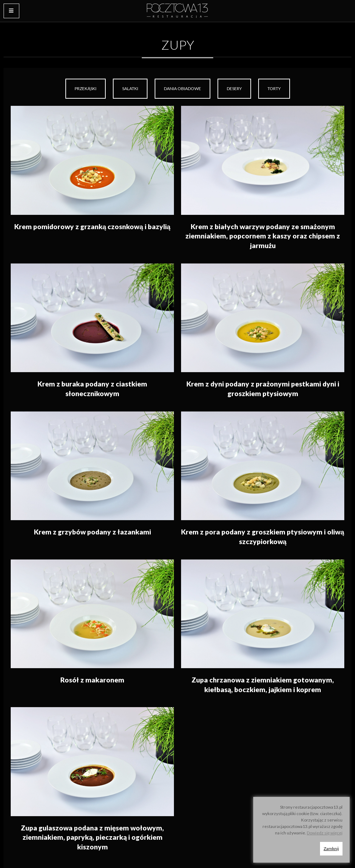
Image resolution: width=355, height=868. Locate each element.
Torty (274, 88)
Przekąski (86, 88)
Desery (234, 88)
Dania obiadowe (182, 88)
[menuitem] (86, 89)
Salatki (130, 88)
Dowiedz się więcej (325, 833)
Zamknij (331, 849)
